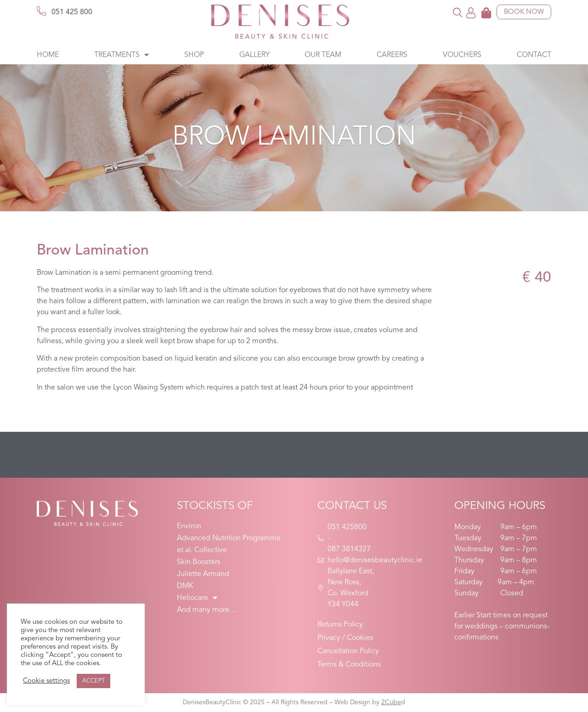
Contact (534, 55)
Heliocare (197, 598)
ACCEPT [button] (93, 681)
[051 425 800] (41, 11)
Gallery (254, 55)
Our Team (323, 55)
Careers (392, 55)
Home (48, 55)
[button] (458, 12)
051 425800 (347, 527)
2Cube (391, 702)
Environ (189, 526)
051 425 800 (72, 12)
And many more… (207, 610)
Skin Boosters (199, 562)
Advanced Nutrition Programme (229, 538)
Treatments (122, 55)
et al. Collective (202, 550)
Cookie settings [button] (46, 681)
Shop (194, 55)
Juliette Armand (203, 574)
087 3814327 (349, 549)
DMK (185, 586)
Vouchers (462, 55)
